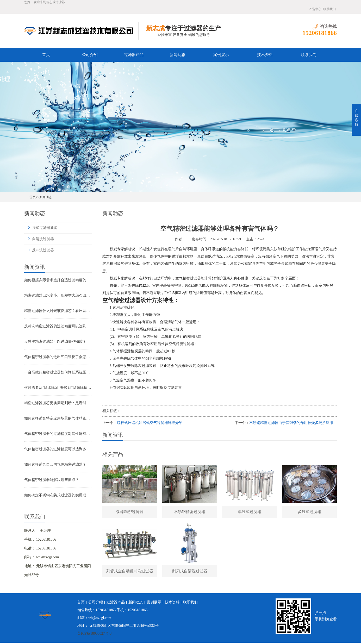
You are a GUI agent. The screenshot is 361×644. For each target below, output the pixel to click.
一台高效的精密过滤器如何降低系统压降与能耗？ (58, 372)
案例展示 (221, 55)
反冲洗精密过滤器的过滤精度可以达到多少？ (58, 326)
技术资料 (265, 55)
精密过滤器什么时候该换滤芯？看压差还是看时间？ (58, 311)
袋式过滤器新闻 (45, 228)
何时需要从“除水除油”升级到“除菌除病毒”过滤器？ (58, 388)
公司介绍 (90, 55)
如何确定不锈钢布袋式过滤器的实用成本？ (58, 495)
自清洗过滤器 (43, 239)
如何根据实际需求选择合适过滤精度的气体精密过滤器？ (58, 280)
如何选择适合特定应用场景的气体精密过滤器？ (58, 418)
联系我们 (329, 9)
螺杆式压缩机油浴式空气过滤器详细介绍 (150, 423)
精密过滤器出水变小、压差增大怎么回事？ (58, 295)
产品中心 (315, 9)
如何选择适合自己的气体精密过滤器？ (55, 464)
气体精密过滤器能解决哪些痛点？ (52, 480)
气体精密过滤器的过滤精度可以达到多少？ (58, 449)
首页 (46, 55)
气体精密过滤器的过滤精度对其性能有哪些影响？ (58, 434)
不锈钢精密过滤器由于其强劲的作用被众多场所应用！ (293, 423)
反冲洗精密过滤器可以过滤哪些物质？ (55, 342)
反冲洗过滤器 (43, 250)
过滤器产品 (134, 55)
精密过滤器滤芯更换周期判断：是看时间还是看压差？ (58, 403)
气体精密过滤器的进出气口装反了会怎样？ (58, 357)
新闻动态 (177, 55)
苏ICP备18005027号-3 (94, 635)
